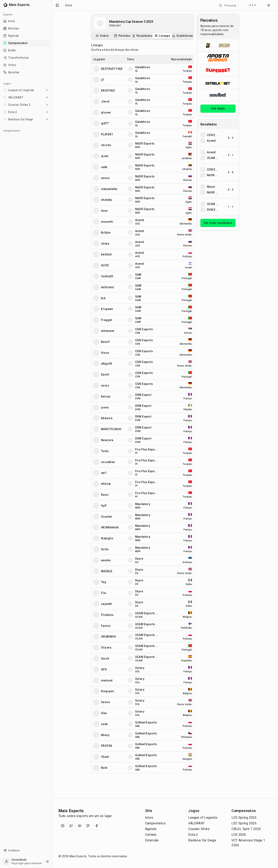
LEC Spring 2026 (244, 823)
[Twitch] (88, 826)
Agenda (151, 829)
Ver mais (218, 108)
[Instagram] (63, 826)
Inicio (69, 5)
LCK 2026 (239, 835)
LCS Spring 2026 (244, 818)
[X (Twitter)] (71, 826)
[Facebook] (97, 826)
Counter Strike (199, 829)
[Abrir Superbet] (218, 70)
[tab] (102, 36)
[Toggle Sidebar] (52, 434)
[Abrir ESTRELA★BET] (218, 83)
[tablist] (142, 36)
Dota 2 (193, 835)
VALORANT (196, 823)
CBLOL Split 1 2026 (246, 829)
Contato (151, 835)
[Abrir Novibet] (218, 95)
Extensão (152, 840)
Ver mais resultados (218, 223)
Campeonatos (155, 823)
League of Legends (203, 818)
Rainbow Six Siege (202, 840)
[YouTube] (80, 826)
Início (149, 818)
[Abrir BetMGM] (218, 45)
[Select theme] (269, 5)
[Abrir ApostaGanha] (218, 58)
